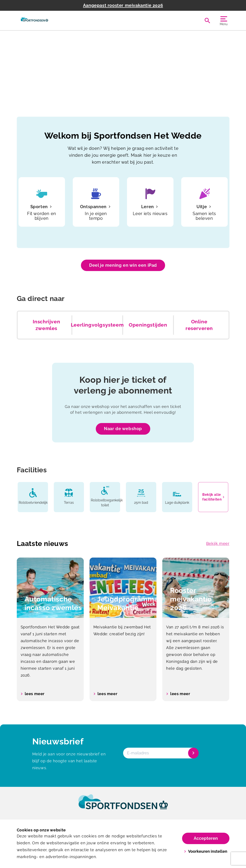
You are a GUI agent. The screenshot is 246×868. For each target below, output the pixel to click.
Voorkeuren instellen (206, 851)
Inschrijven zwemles (46, 325)
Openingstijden (148, 325)
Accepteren (206, 838)
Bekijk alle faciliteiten (213, 497)
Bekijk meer (218, 543)
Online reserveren (199, 325)
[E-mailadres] (160, 753)
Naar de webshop (123, 429)
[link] (123, 806)
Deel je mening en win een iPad (123, 265)
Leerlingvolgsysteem (97, 325)
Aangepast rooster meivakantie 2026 (123, 5)
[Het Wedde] (35, 20)
